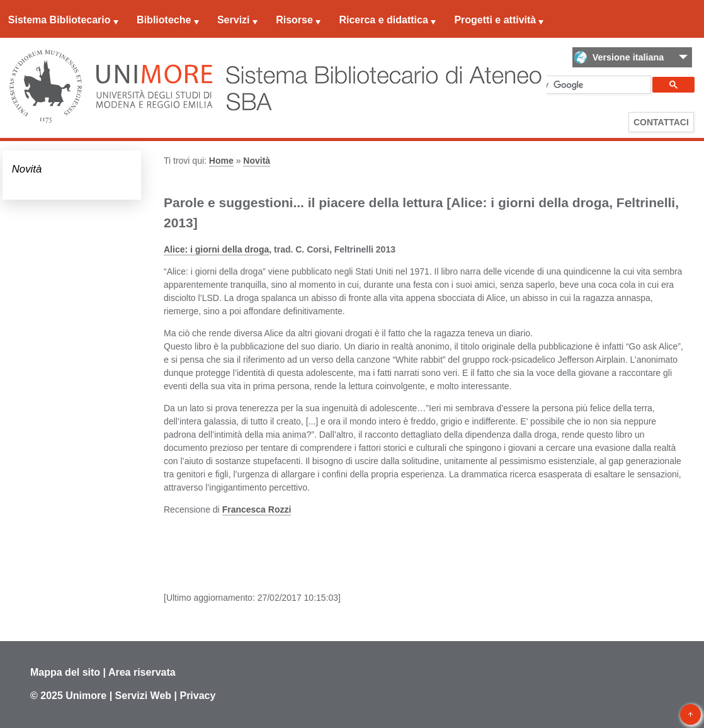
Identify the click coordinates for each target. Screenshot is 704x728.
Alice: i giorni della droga (216, 249)
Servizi (234, 20)
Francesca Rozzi (257, 509)
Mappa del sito (65, 672)
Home (221, 161)
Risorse (294, 20)
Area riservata (142, 672)
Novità (27, 169)
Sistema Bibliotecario (60, 20)
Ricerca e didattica (383, 20)
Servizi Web (144, 696)
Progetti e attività (495, 20)
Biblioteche (164, 20)
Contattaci (661, 122)
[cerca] (570, 85)
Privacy (197, 696)
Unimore (86, 696)
